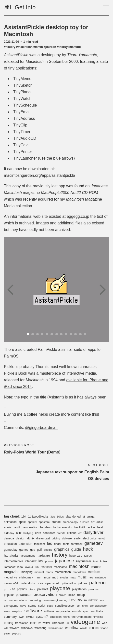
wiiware (14, 628)
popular (9, 595)
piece (32, 589)
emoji (102, 538)
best (100, 527)
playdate (60, 588)
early (77, 538)
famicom (39, 544)
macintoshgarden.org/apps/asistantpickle (39, 175)
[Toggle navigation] (106, 7)
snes (7, 611)
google (48, 550)
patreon (97, 583)
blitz (19, 533)
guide (76, 549)
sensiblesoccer (65, 606)
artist (99, 522)
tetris (67, 617)
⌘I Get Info (20, 7)
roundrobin (91, 600)
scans (32, 606)
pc (5, 589)
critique (72, 533)
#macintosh (24, 47)
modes (64, 577)
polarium (94, 589)
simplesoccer (98, 606)
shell (85, 606)
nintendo (100, 577)
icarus (88, 556)
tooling (9, 623)
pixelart (43, 589)
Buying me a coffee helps (26, 414)
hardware (43, 555)
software (33, 611)
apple (22, 522)
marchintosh (63, 572)
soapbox (17, 611)
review (76, 600)
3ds (53, 517)
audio (18, 527)
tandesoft (56, 617)
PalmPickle (47, 349)
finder (58, 544)
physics (22, 589)
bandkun (46, 527)
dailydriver (93, 533)
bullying (28, 533)
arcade (56, 522)
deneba (9, 538)
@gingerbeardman (41, 428)
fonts (66, 544)
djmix (31, 538)
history (60, 555)
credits (61, 533)
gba (33, 550)
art (93, 522)
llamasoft (10, 567)
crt (80, 533)
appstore (44, 522)
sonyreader (63, 611)
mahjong (27, 572)
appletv (32, 522)
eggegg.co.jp (78, 216)
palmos (83, 583)
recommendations (15, 600)
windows (27, 628)
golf (39, 550)
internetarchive (13, 561)
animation (10, 522)
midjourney (26, 577)
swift (21, 617)
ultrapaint (58, 623)
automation (31, 527)
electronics (90, 538)
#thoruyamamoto (69, 47)
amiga (91, 517)
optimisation (68, 583)
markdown (79, 572)
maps (49, 572)
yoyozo (16, 633)
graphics (62, 549)
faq (50, 543)
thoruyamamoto (82, 617)
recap (81, 595)
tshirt (33, 623)
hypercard (76, 556)
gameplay (11, 550)
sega (50, 606)
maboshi (46, 567)
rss (102, 600)
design (21, 538)
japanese (64, 561)
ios (41, 561)
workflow (72, 628)
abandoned (73, 517)
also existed (94, 223)
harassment (27, 555)
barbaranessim (63, 527)
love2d (29, 567)
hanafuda (11, 555)
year (7, 633)
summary (10, 617)
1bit (24, 517)
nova (40, 583)
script (42, 606)
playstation (79, 589)
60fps (60, 517)
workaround (56, 628)
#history (10, 47)
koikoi (104, 561)
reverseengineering (55, 600)
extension (25, 544)
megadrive (11, 577)
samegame (11, 606)
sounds (77, 611)
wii (6, 628)
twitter (46, 623)
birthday (9, 533)
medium (94, 572)
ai (84, 517)
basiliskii (79, 527)
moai (47, 577)
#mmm (38, 47)
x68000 (94, 628)
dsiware (67, 538)
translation (22, 623)
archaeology (70, 522)
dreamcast (43, 538)
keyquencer (84, 561)
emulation (10, 544)
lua (37, 567)
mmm (38, 577)
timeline (98, 617)
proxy (62, 595)
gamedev (94, 543)
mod (55, 577)
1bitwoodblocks (38, 517)
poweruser (24, 595)
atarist (8, 527)
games (24, 550)
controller (49, 533)
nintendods (27, 583)
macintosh (79, 566)
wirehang (41, 628)
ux (67, 623)
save (23, 606)
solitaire (49, 611)
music (82, 577)
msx (73, 577)
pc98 (12, 589)
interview (31, 561)
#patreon (50, 47)
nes (91, 577)
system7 (42, 617)
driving (56, 538)
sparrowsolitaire (93, 611)
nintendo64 (11, 583)
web (105, 623)
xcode (104, 628)
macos (96, 567)
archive (84, 522)
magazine (12, 572)
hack (88, 549)
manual (39, 572)
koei (95, 561)
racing (71, 595)
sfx (79, 606)
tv (40, 623)
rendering (35, 600)
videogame (85, 622)
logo (20, 567)
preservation (45, 594)
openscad (52, 583)
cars (38, 533)
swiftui (30, 617)
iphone (49, 561)
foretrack (77, 544)
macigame (60, 567)
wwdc (84, 628)
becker (91, 527)
